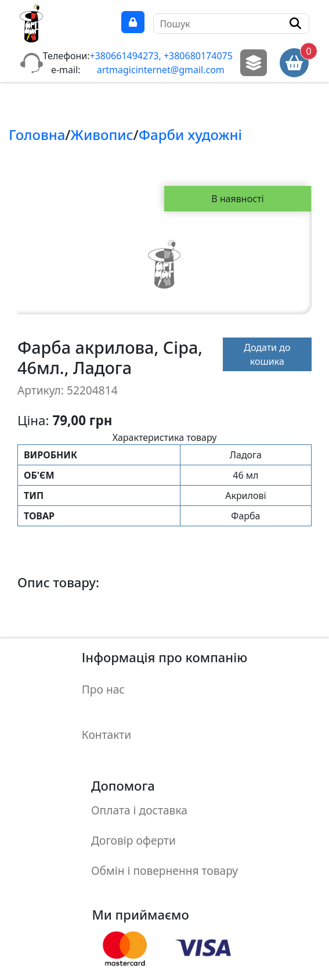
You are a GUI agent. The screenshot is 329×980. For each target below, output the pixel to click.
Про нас (103, 682)
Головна (37, 134)
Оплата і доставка (139, 778)
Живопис (102, 134)
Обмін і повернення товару (164, 820)
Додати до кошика (267, 354)
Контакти (106, 714)
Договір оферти (133, 799)
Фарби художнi (190, 134)
